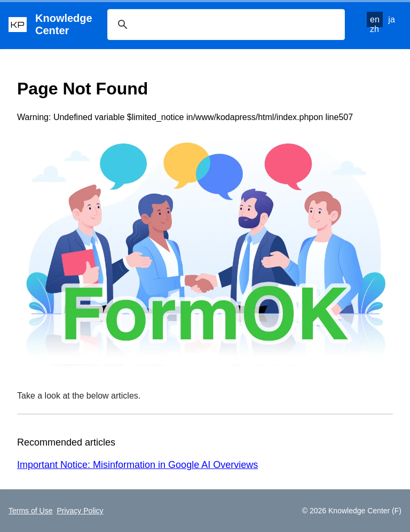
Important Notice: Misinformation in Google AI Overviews (137, 465)
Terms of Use (30, 511)
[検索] (224, 25)
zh (374, 29)
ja (391, 19)
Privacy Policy (80, 511)
